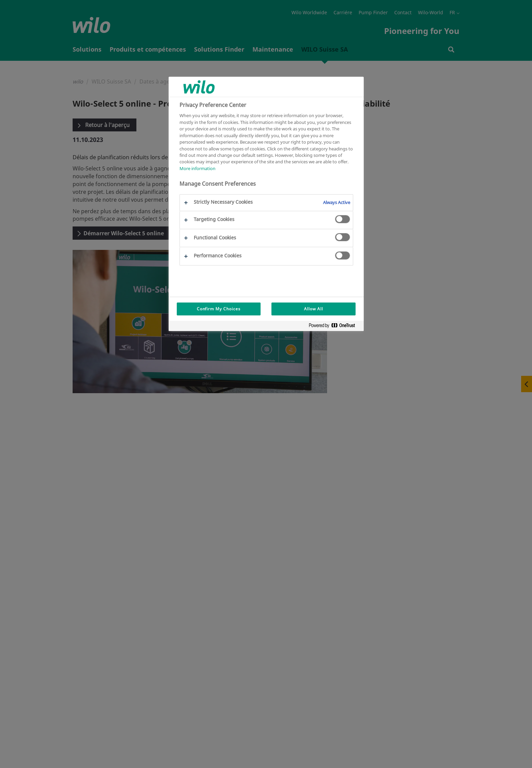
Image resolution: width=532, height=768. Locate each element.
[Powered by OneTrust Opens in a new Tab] (335, 327)
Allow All (313, 309)
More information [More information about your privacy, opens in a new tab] (197, 168)
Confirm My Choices (219, 309)
